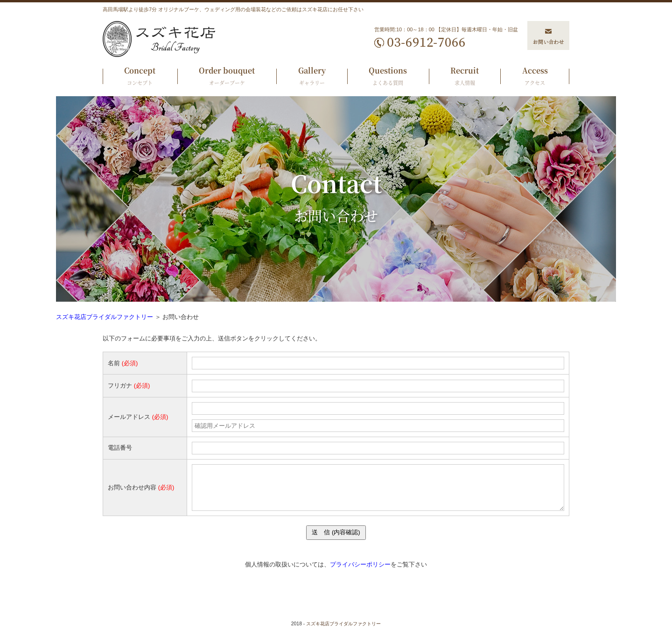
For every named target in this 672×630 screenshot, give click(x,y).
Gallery (312, 77)
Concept (140, 77)
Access (535, 77)
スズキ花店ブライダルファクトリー (105, 317)
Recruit (465, 77)
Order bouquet (227, 77)
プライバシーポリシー (360, 564)
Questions (388, 77)
